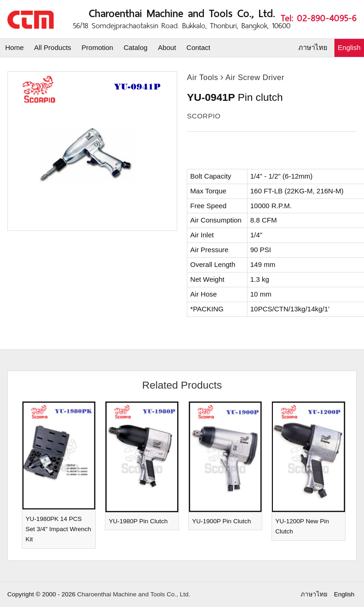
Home (14, 47)
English (349, 47)
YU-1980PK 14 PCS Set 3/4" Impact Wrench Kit (58, 529)
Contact (198, 47)
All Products (53, 47)
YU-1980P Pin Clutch (138, 521)
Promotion (97, 47)
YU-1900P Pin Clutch (221, 521)
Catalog (136, 47)
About (167, 47)
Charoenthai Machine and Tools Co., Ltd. (134, 594)
